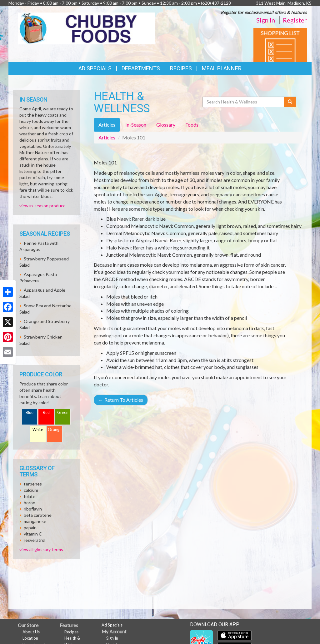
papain (30, 528)
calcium (31, 490)
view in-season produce (42, 206)
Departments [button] (141, 68)
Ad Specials (95, 68)
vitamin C (33, 534)
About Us (31, 632)
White (38, 430)
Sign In (266, 20)
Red (46, 413)
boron (30, 503)
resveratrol (35, 540)
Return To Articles (121, 400)
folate (30, 496)
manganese (35, 521)
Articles (107, 137)
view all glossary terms (41, 549)
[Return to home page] (87, 28)
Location (30, 638)
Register (295, 20)
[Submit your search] (290, 102)
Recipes (181, 68)
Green (63, 413)
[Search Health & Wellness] (244, 102)
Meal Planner (222, 68)
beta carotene (38, 515)
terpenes (33, 484)
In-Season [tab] (136, 125)
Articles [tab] (107, 125)
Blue (30, 413)
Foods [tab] (192, 125)
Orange (55, 430)
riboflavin (33, 509)
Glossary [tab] (166, 125)
